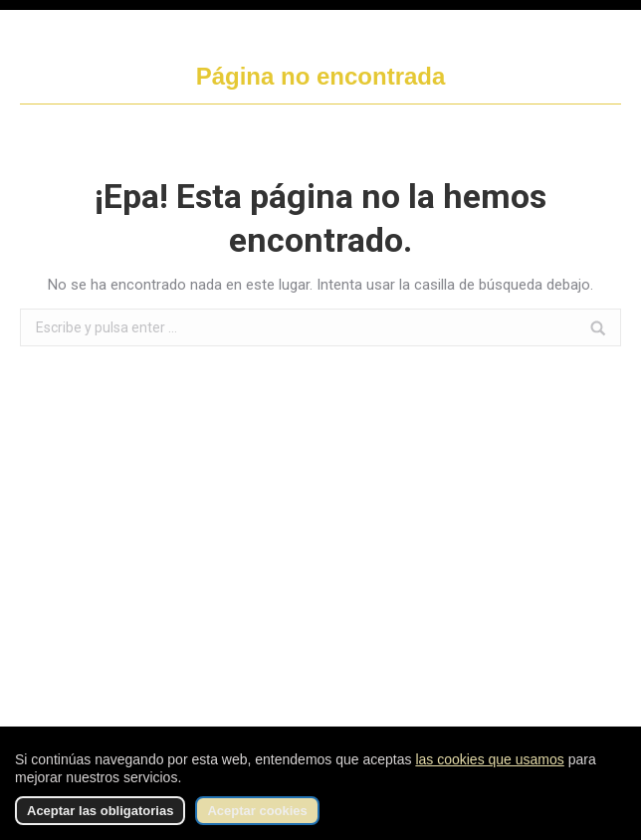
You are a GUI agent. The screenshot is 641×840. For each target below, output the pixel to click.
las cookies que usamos (489, 759)
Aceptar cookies (257, 811)
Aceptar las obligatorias (100, 811)
